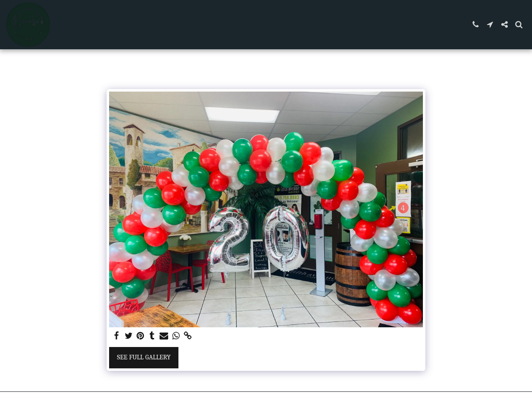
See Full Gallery (144, 357)
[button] (476, 24)
